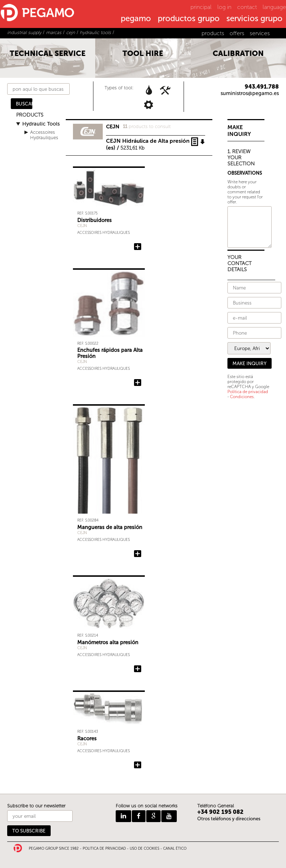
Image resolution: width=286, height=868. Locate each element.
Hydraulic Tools (41, 124)
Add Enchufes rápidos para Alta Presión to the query (138, 383)
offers (237, 33)
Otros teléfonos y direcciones (229, 819)
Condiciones (242, 397)
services (260, 33)
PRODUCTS (30, 115)
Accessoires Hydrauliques (44, 135)
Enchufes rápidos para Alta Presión (110, 353)
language (274, 7)
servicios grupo (254, 19)
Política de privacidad (248, 392)
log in (224, 7)
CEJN (82, 226)
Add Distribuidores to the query (138, 247)
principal (201, 7)
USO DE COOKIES (144, 849)
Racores (87, 739)
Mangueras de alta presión (110, 527)
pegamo (136, 19)
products (213, 33)
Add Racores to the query (138, 765)
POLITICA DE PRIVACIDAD (104, 849)
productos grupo (189, 19)
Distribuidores (94, 220)
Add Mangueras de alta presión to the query (138, 554)
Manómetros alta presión (108, 642)
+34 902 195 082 (220, 812)
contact (247, 7)
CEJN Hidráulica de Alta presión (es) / (148, 142)
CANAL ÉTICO (175, 849)
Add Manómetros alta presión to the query (138, 669)
